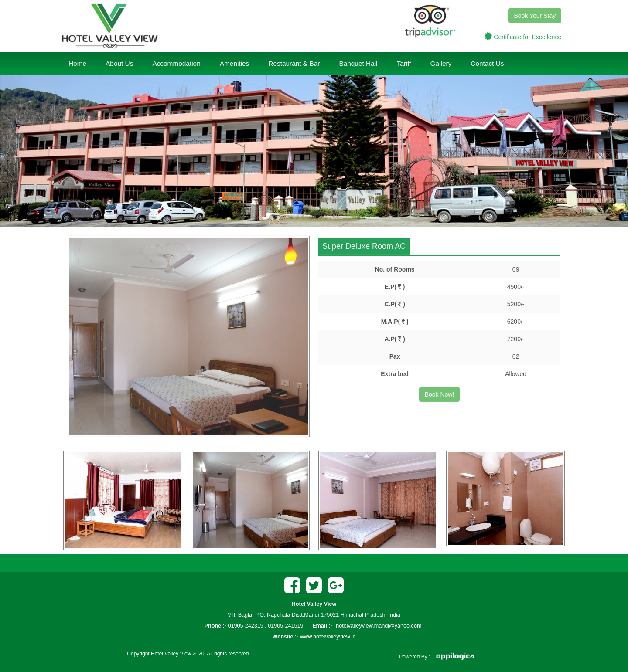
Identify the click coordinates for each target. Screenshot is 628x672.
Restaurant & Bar (294, 63)
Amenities (235, 63)
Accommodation (176, 63)
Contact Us (487, 63)
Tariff (404, 63)
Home (77, 63)
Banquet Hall (358, 63)
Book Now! (440, 394)
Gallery (441, 63)
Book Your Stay (535, 15)
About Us (119, 63)
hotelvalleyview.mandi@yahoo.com (379, 626)
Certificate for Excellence (527, 36)
